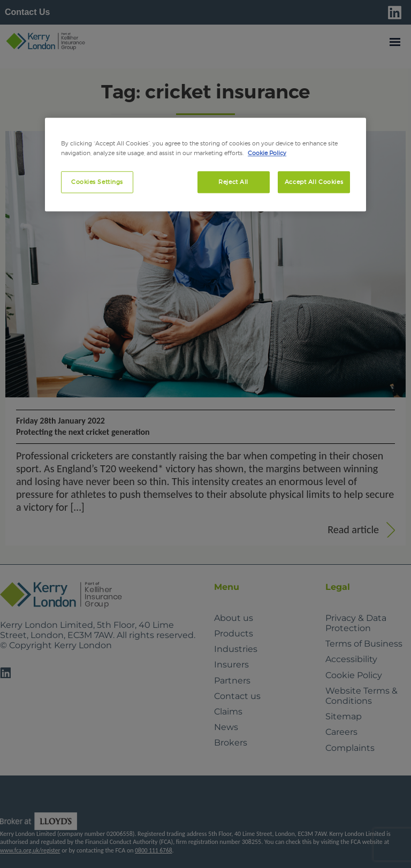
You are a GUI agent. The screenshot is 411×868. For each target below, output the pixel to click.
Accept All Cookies (314, 182)
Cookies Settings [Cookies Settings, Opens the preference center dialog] (97, 182)
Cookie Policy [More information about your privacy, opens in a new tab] (267, 153)
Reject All (233, 182)
